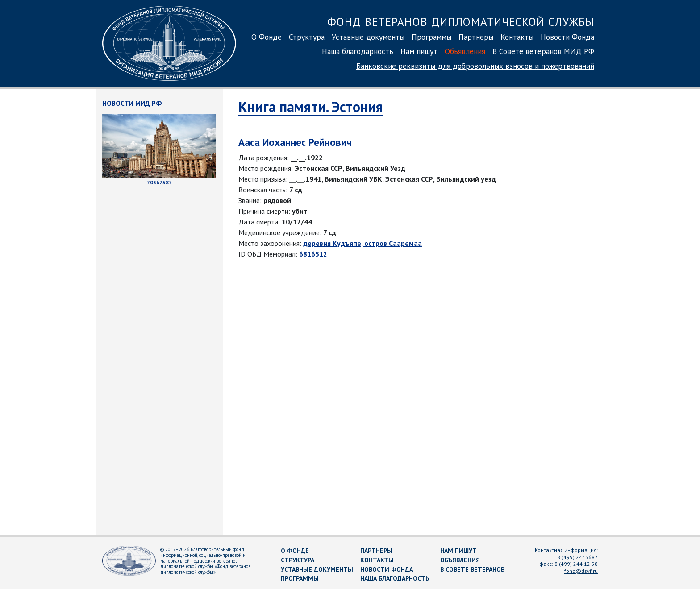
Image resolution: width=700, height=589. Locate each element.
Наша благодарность (358, 51)
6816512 (313, 254)
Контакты (517, 37)
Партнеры (476, 37)
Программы (431, 37)
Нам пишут (419, 51)
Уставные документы (368, 37)
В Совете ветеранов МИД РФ (543, 51)
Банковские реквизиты (475, 66)
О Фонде (267, 37)
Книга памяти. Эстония (311, 107)
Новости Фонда (567, 37)
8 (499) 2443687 (577, 557)
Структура (307, 37)
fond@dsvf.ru (581, 571)
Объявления (465, 51)
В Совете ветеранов (472, 569)
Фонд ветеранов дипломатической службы (461, 22)
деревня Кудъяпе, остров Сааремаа (362, 243)
